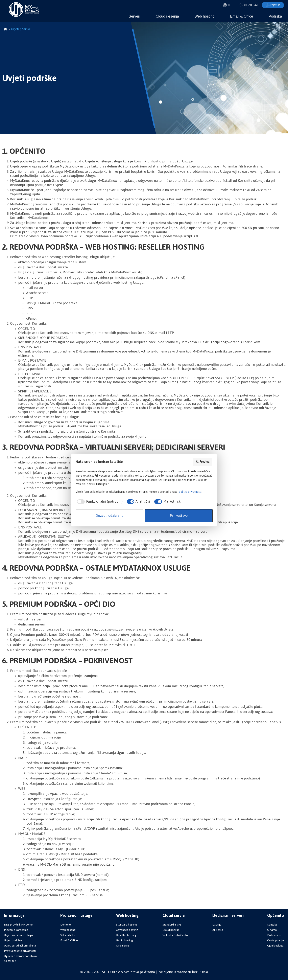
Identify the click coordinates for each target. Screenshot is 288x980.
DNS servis (123, 945)
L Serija (217, 925)
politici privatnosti (190, 492)
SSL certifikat (68, 935)
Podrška (275, 17)
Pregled (202, 462)
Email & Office (242, 17)
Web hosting (205, 17)
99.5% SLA (10, 961)
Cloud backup (171, 930)
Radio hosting (125, 940)
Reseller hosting (126, 935)
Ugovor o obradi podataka (20, 956)
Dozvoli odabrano (110, 516)
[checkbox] (99, 502)
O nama (272, 930)
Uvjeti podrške (13, 940)
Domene (66, 925)
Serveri (134, 17)
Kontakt (272, 925)
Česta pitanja (275, 940)
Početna (5, 29)
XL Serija (218, 930)
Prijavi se (272, 5)
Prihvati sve (179, 516)
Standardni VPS (172, 925)
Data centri (274, 935)
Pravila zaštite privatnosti (20, 951)
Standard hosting (127, 925)
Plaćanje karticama (16, 930)
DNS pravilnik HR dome (18, 925)
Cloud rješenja (167, 17)
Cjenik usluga (275, 945)
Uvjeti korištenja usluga (18, 935)
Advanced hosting (127, 930)
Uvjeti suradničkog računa (20, 945)
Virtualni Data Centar (176, 935)
